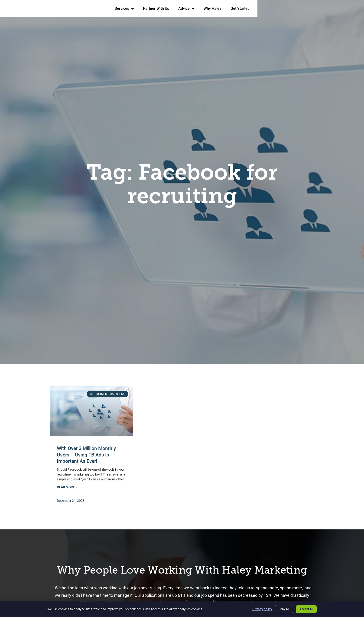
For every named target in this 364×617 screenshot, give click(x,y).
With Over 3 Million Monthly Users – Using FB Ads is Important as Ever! (86, 455)
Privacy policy (257, 609)
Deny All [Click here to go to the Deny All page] (280, 609)
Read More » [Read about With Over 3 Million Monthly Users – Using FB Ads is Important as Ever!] (67, 487)
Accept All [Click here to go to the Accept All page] (305, 609)
